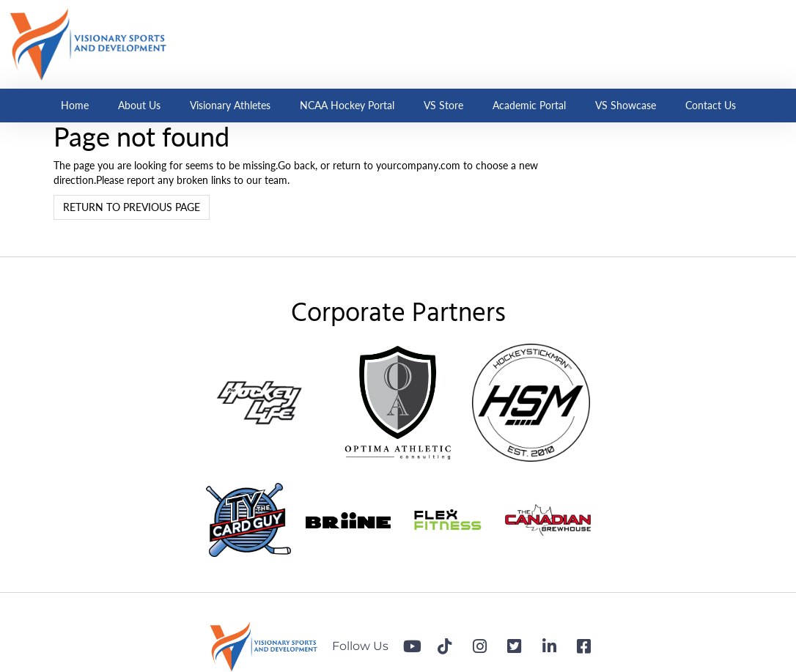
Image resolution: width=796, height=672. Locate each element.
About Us (139, 105)
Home (75, 105)
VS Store (443, 105)
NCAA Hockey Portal (347, 105)
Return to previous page (132, 207)
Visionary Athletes (230, 105)
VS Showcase (626, 105)
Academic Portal (529, 105)
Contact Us (711, 105)
